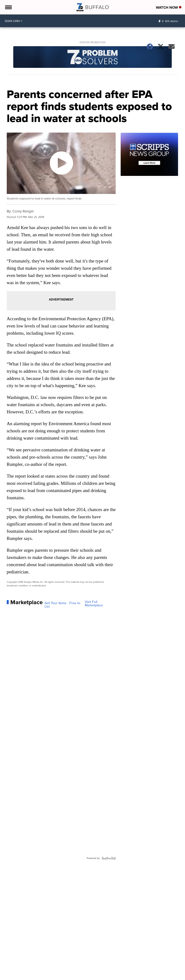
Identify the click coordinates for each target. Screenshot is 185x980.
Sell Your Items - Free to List (62, 605)
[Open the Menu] (8, 7)
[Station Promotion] (93, 58)
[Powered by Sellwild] (109, 858)
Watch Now (169, 7)
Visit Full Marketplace (94, 604)
